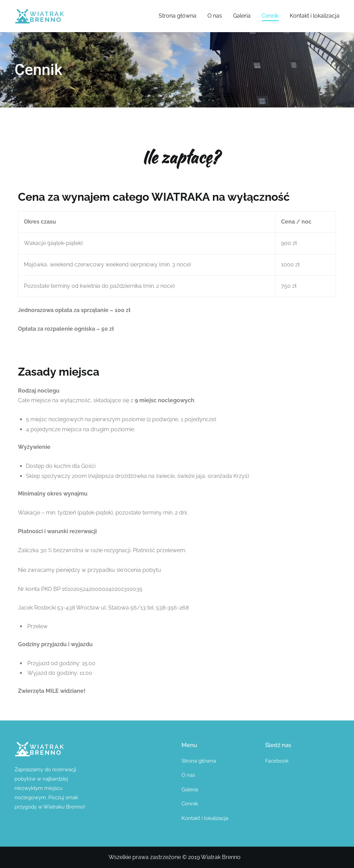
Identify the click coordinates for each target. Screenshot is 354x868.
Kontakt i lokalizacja (315, 16)
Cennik (270, 16)
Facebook (277, 761)
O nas (215, 16)
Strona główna (178, 16)
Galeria (242, 16)
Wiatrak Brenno (221, 857)
